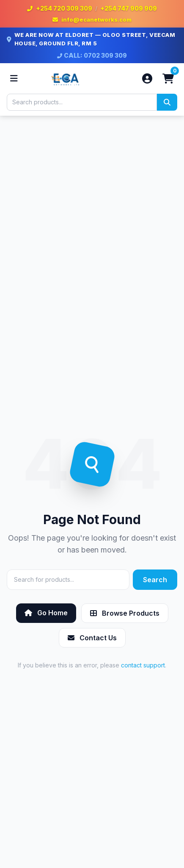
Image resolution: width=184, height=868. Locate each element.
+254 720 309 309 (64, 8)
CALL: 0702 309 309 (92, 55)
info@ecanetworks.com (96, 20)
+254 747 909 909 (129, 8)
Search (155, 580)
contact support (143, 665)
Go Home (46, 613)
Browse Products (125, 613)
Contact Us (92, 638)
